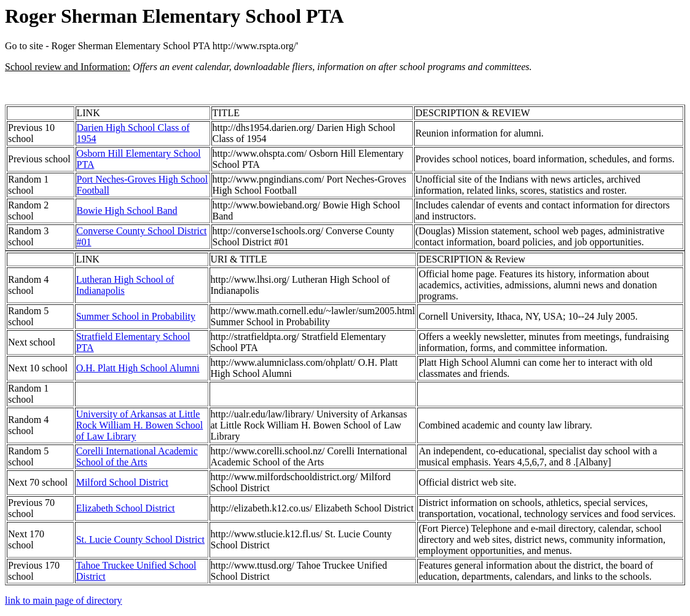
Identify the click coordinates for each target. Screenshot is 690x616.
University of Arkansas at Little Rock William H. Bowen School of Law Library (140, 425)
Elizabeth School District (126, 508)
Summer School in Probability (136, 316)
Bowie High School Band (127, 211)
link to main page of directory (64, 600)
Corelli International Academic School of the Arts (137, 456)
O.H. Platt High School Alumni (138, 368)
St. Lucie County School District (140, 539)
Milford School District (122, 482)
